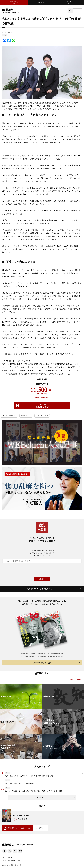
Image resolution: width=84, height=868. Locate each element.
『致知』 (15, 354)
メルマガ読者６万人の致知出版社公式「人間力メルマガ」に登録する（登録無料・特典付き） (42, 553)
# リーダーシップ (42, 416)
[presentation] (42, 570)
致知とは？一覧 (76, 680)
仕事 (5, 35)
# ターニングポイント (9, 416)
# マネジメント (26, 416)
